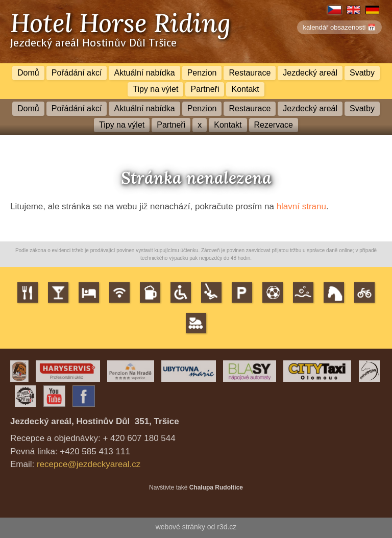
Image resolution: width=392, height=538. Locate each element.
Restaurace (250, 73)
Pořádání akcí (77, 73)
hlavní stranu (301, 206)
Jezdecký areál (310, 73)
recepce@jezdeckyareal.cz (89, 464)
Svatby (362, 73)
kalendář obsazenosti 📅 (339, 27)
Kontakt (245, 89)
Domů (28, 73)
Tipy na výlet (155, 89)
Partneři (205, 89)
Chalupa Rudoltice (216, 487)
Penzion (202, 73)
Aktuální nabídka (144, 73)
